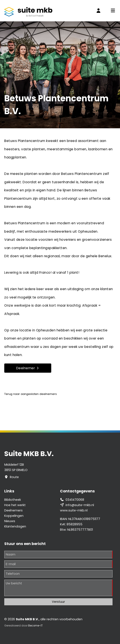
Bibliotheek (13, 500)
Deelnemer (28, 368)
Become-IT (35, 626)
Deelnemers (13, 510)
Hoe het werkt (15, 505)
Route (14, 477)
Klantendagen (15, 526)
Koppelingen (14, 516)
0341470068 (75, 500)
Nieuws (10, 521)
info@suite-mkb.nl (80, 505)
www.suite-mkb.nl (74, 510)
